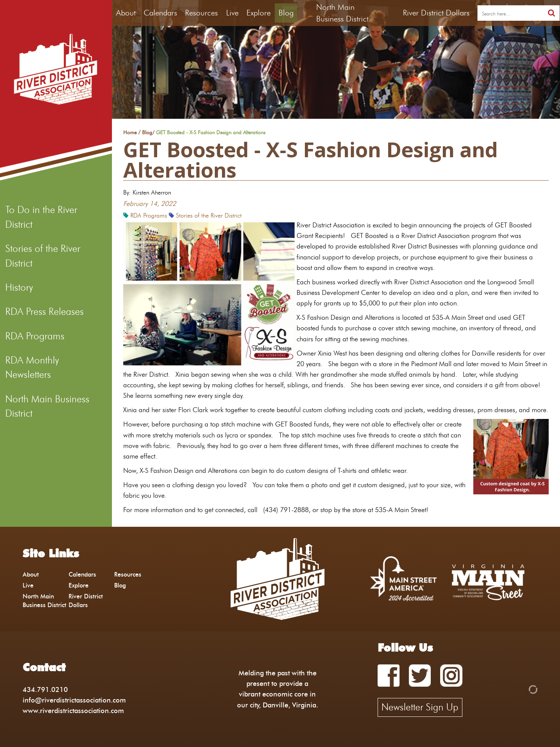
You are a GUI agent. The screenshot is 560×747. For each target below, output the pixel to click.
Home (130, 133)
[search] (510, 13)
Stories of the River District (43, 256)
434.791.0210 (45, 689)
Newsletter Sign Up (420, 707)
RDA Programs (35, 336)
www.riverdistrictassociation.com (73, 711)
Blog (286, 13)
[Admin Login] (520, 689)
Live (232, 13)
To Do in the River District (41, 217)
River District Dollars (436, 13)
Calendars (160, 13)
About (126, 13)
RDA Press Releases (44, 311)
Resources (201, 13)
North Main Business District (47, 406)
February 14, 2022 (150, 203)
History (19, 287)
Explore (259, 13)
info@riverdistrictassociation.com (74, 700)
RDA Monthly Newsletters (32, 367)
